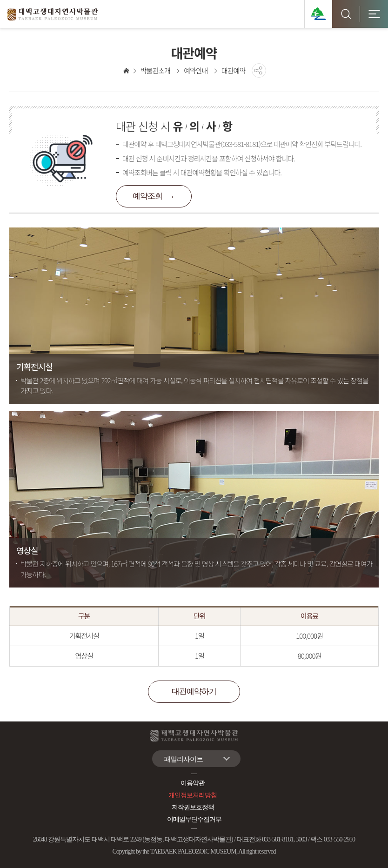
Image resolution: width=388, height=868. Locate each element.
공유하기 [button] (259, 70)
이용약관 (193, 783)
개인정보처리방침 (193, 795)
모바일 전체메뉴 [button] (374, 14)
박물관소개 (155, 70)
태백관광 (318, 14)
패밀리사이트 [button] (183, 759)
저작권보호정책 (193, 807)
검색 (346, 14)
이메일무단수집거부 (194, 819)
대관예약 (233, 70)
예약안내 (196, 70)
